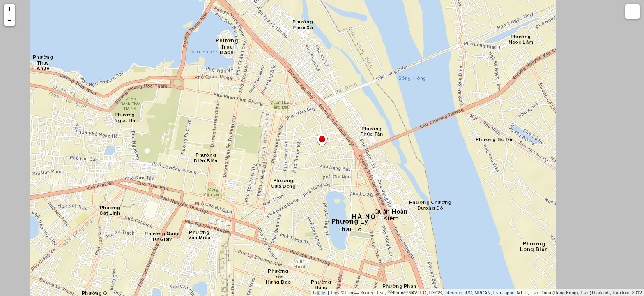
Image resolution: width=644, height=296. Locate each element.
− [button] (10, 21)
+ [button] (10, 9)
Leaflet (320, 293)
